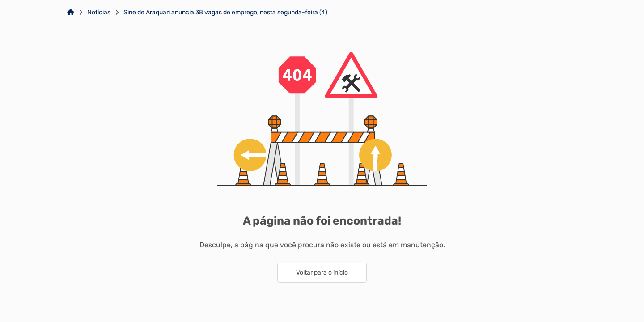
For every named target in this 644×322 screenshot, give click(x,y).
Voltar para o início (322, 273)
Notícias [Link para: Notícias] (99, 13)
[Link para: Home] (71, 13)
